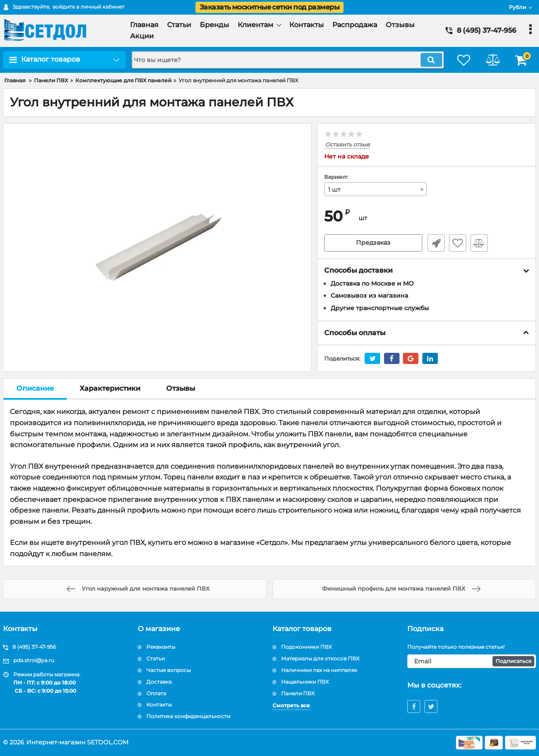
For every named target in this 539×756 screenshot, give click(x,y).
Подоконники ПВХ (307, 647)
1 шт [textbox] (334, 190)
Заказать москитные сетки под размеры (269, 7)
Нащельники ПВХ (305, 682)
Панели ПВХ (298, 693)
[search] (286, 60)
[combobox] (375, 189)
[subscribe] (472, 661)
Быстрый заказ (435, 243)
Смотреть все (291, 705)
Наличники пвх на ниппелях (319, 670)
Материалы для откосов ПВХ (320, 658)
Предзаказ (373, 243)
